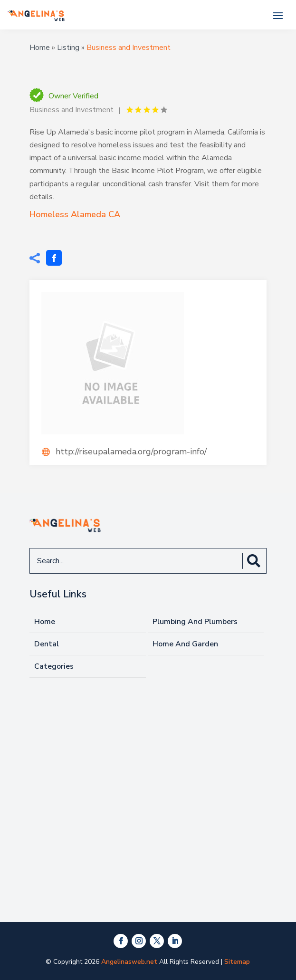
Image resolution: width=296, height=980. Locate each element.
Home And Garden (185, 644)
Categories (54, 666)
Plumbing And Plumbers (195, 622)
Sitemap (237, 962)
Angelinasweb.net (129, 962)
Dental (47, 644)
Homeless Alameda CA (75, 214)
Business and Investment (129, 48)
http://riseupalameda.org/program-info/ (131, 452)
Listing (68, 48)
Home (40, 48)
